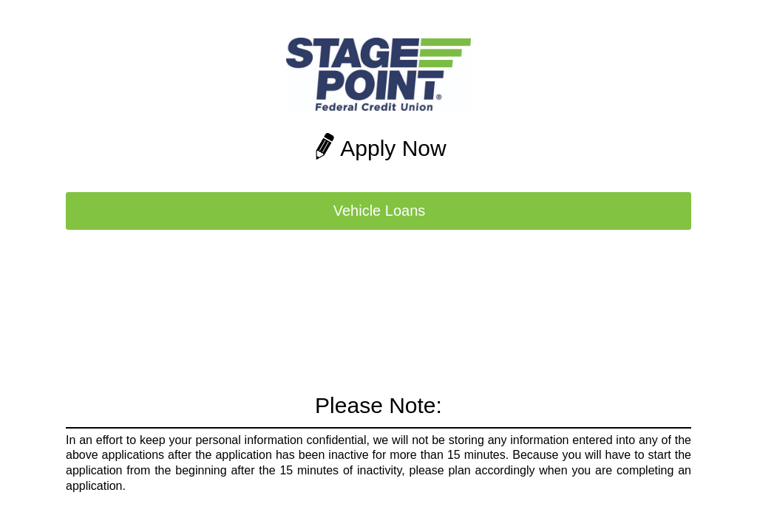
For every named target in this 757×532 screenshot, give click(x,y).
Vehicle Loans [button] (380, 211)
